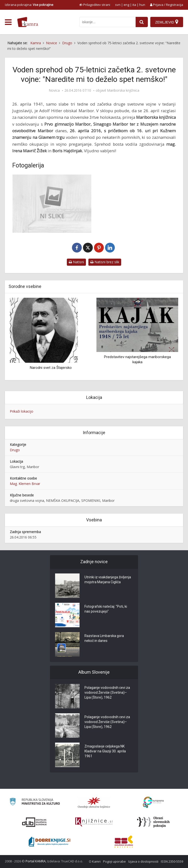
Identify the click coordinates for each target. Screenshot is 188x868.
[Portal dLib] (35, 822)
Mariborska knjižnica (123, 90)
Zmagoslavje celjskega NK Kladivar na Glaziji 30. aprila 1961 (105, 751)
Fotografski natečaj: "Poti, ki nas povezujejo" (106, 609)
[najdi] (142, 22)
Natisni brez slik (105, 262)
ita (134, 5)
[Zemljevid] (167, 22)
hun (142, 5)
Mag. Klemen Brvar (25, 484)
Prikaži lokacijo (22, 411)
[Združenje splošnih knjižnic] (124, 842)
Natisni (76, 262)
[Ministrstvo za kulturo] (35, 802)
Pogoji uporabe (114, 861)
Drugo (15, 450)
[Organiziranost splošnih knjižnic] (94, 802)
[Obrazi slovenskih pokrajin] (153, 822)
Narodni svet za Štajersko (51, 368)
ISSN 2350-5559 (172, 861)
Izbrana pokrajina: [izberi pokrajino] (29, 5)
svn (118, 5)
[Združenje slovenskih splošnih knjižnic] (94, 822)
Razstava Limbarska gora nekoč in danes (104, 638)
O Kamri (95, 861)
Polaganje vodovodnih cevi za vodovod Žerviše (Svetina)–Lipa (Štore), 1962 (107, 692)
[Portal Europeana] (153, 802)
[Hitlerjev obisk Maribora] (52, 204)
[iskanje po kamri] (107, 22)
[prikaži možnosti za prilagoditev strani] (95, 5)
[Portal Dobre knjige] (49, 842)
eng (126, 5)
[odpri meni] (8, 22)
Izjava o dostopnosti (143, 861)
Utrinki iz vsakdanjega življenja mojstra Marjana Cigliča (108, 580)
